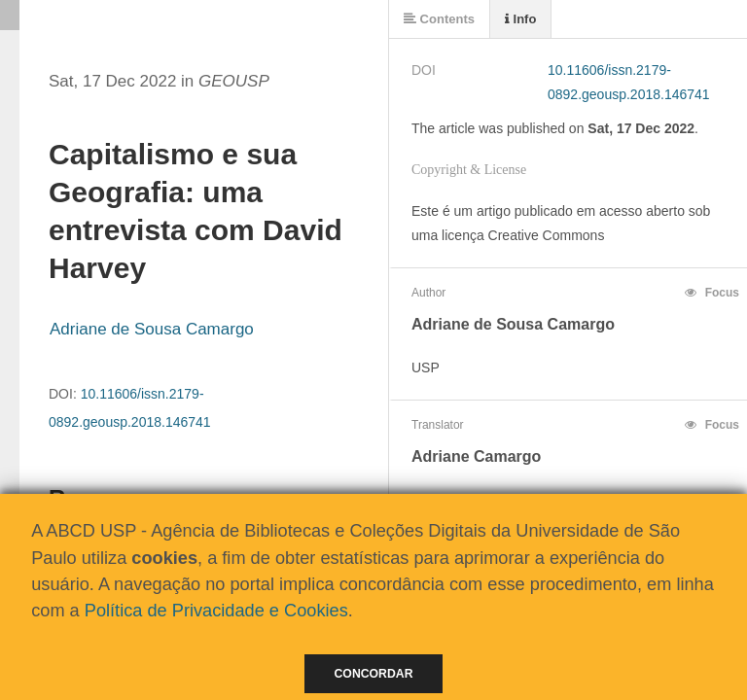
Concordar (374, 674)
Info (520, 19)
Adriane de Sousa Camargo (152, 329)
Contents (439, 19)
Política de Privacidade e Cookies (216, 611)
